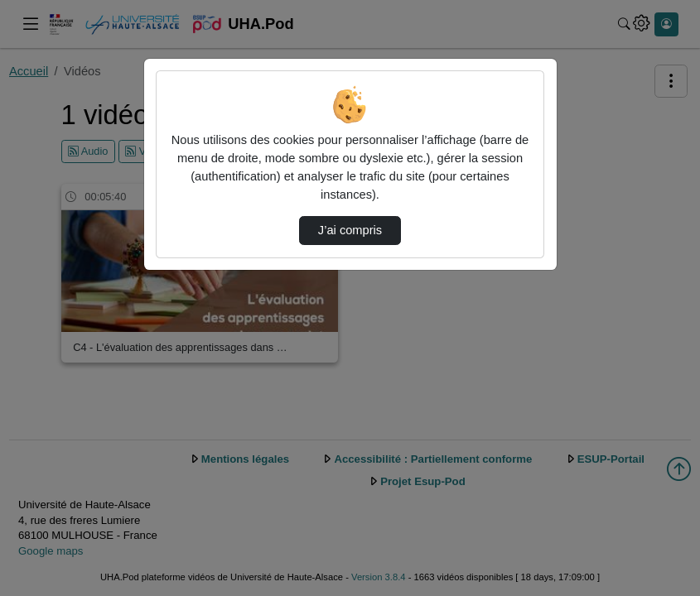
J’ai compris (350, 230)
